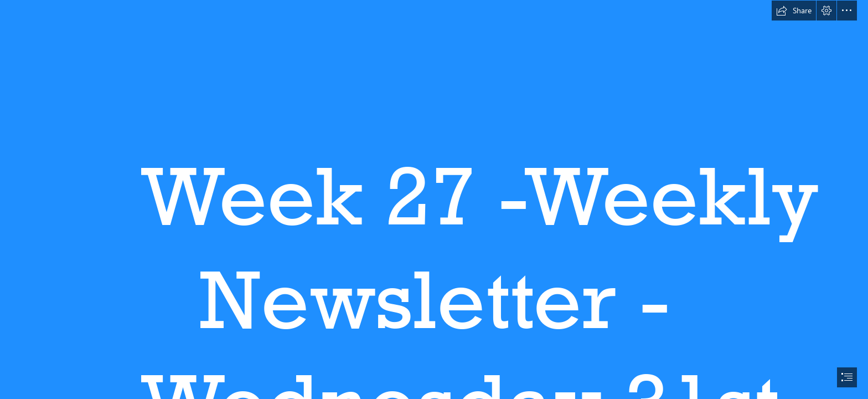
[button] (794, 11)
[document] (434, 199)
